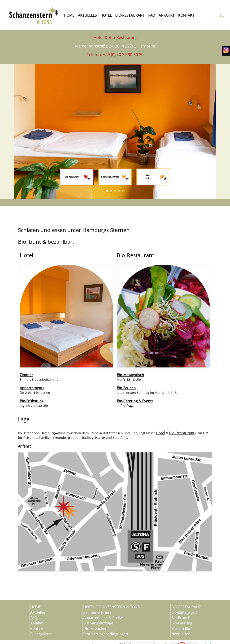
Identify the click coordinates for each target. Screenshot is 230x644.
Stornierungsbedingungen (106, 634)
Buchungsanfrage (98, 623)
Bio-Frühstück (31, 401)
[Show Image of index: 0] (107, 191)
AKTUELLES (87, 15)
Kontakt (37, 628)
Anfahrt (24, 446)
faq (152, 15)
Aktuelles (38, 612)
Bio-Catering (182, 623)
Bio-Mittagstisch (130, 375)
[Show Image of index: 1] (111, 191)
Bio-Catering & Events (135, 401)
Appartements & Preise (103, 618)
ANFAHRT (167, 15)
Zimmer (26, 375)
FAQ (34, 618)
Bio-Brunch (126, 388)
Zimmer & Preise (97, 612)
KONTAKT (186, 15)
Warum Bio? (182, 628)
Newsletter (181, 634)
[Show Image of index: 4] (123, 191)
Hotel (160, 433)
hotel (106, 15)
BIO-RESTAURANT (130, 15)
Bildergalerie (41, 634)
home (69, 15)
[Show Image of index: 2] (115, 191)
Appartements (32, 388)
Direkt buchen (95, 628)
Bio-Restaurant (182, 433)
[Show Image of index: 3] (119, 191)
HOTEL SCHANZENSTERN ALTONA (112, 607)
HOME (36, 607)
